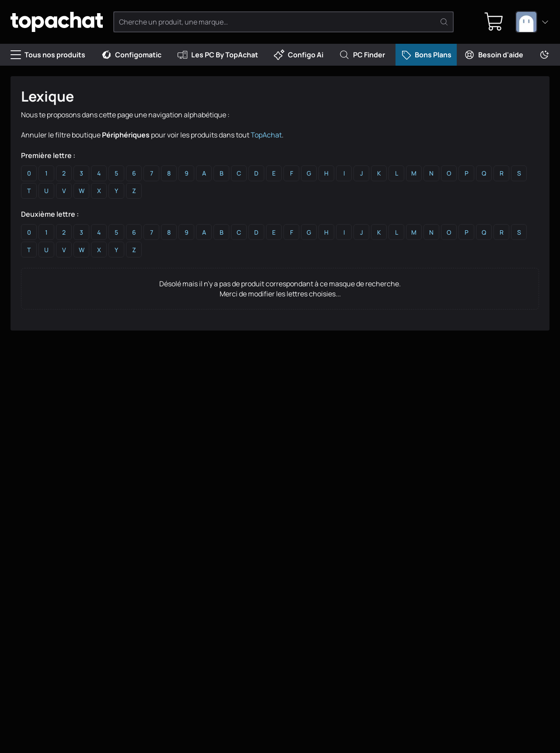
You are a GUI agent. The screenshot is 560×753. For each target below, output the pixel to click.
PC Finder (362, 55)
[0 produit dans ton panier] (494, 22)
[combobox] (532, 22)
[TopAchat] (57, 22)
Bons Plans (426, 55)
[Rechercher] (444, 22)
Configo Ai (299, 55)
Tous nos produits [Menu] (48, 55)
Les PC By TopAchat (218, 55)
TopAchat (266, 135)
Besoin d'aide (494, 55)
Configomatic (131, 55)
